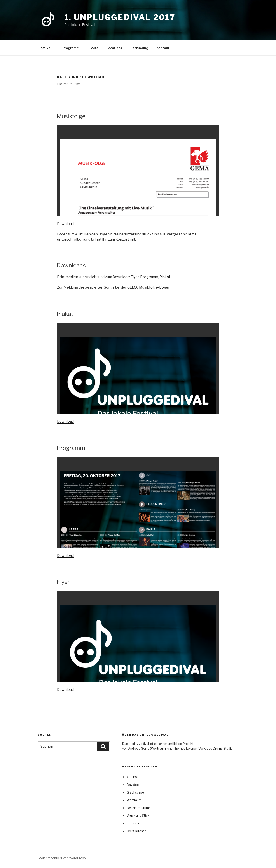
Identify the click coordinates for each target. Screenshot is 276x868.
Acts (95, 48)
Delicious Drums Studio (216, 748)
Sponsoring (139, 48)
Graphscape (135, 792)
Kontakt (163, 48)
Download (65, 224)
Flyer (135, 277)
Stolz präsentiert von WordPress (62, 858)
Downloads (71, 265)
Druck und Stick (138, 815)
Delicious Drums (139, 808)
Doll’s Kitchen (137, 831)
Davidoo (133, 785)
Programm (73, 48)
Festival (47, 48)
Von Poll (132, 777)
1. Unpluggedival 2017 (120, 17)
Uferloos (133, 823)
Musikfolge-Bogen (155, 287)
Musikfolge (71, 116)
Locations (114, 48)
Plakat (165, 277)
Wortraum (158, 748)
